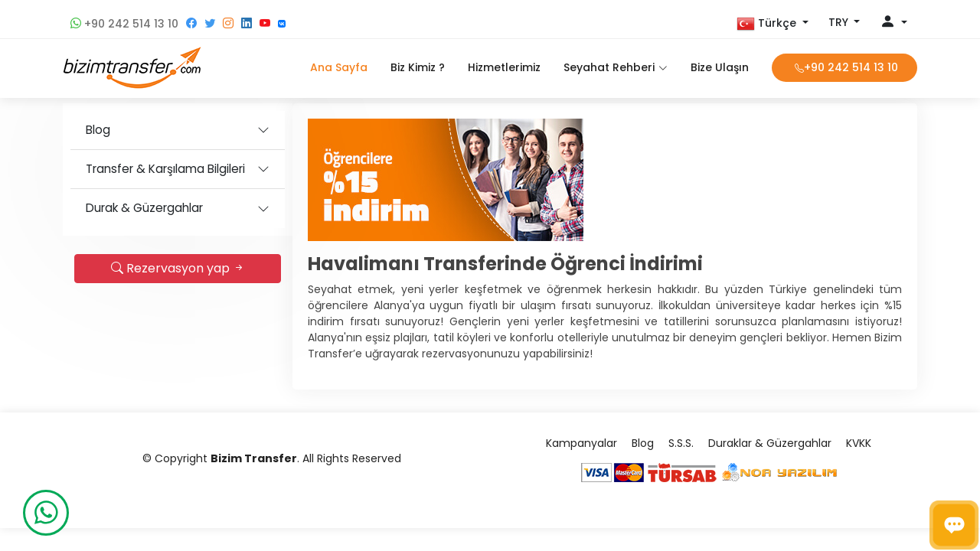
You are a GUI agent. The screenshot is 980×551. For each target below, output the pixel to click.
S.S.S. (681, 443)
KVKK (859, 443)
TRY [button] (840, 22)
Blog (98, 130)
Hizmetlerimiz (504, 67)
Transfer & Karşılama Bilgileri (165, 169)
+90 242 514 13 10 (124, 24)
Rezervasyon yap (178, 268)
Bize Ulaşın (720, 67)
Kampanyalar (581, 443)
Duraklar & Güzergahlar (770, 443)
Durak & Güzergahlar (144, 208)
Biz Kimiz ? (418, 67)
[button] (773, 24)
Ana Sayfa (339, 67)
